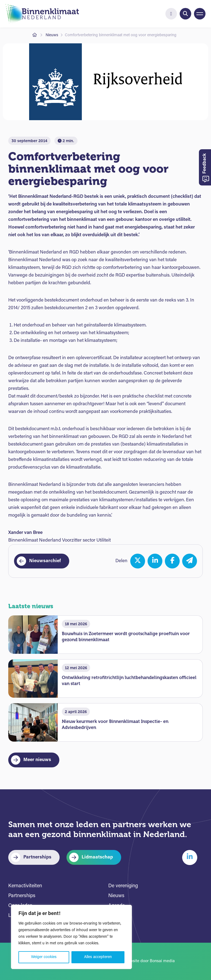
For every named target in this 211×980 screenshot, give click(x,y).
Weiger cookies (44, 957)
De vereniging (123, 886)
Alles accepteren (98, 957)
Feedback (206, 168)
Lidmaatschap (97, 857)
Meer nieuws (37, 760)
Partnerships (37, 857)
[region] (71, 937)
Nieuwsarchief (45, 561)
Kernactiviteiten (25, 886)
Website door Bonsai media (150, 961)
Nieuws (52, 35)
